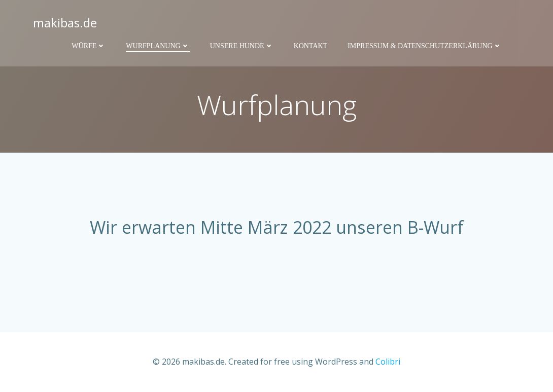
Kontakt (311, 46)
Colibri (388, 362)
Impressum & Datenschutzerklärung (424, 46)
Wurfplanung (158, 46)
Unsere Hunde (242, 46)
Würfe (89, 46)
